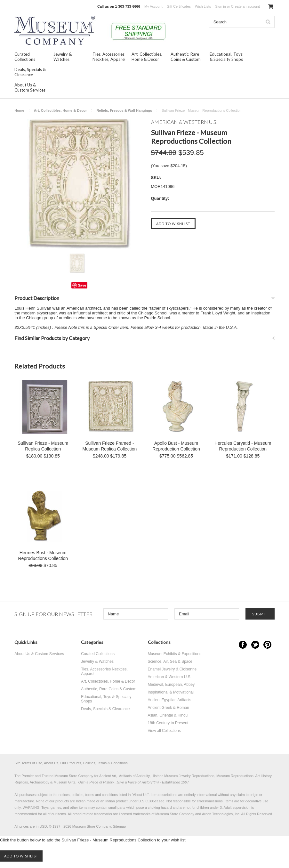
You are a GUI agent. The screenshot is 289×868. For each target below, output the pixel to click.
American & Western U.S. (170, 677)
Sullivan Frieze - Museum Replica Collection (43, 446)
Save (82, 285)
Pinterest (267, 645)
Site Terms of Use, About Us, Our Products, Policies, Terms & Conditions (71, 763)
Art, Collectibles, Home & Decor (147, 57)
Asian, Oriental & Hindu (168, 715)
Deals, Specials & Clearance (30, 72)
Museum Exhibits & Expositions (175, 654)
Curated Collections (25, 57)
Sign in (221, 6)
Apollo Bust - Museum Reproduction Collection (176, 446)
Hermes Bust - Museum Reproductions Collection (43, 556)
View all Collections (164, 731)
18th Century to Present (168, 723)
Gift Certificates (179, 6)
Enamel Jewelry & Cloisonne (172, 669)
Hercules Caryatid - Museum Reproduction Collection (243, 446)
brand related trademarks (92, 814)
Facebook (243, 645)
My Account (153, 6)
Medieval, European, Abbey (171, 685)
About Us (140, 795)
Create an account (245, 6)
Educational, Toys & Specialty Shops (226, 57)
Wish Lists (203, 6)
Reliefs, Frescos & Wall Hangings (124, 110)
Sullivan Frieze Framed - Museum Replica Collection (110, 446)
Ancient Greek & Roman (169, 708)
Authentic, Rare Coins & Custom (186, 57)
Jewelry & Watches (63, 57)
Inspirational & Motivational (171, 692)
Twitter (255, 645)
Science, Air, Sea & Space (170, 661)
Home (19, 110)
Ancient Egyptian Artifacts (170, 700)
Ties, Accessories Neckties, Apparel (109, 57)
